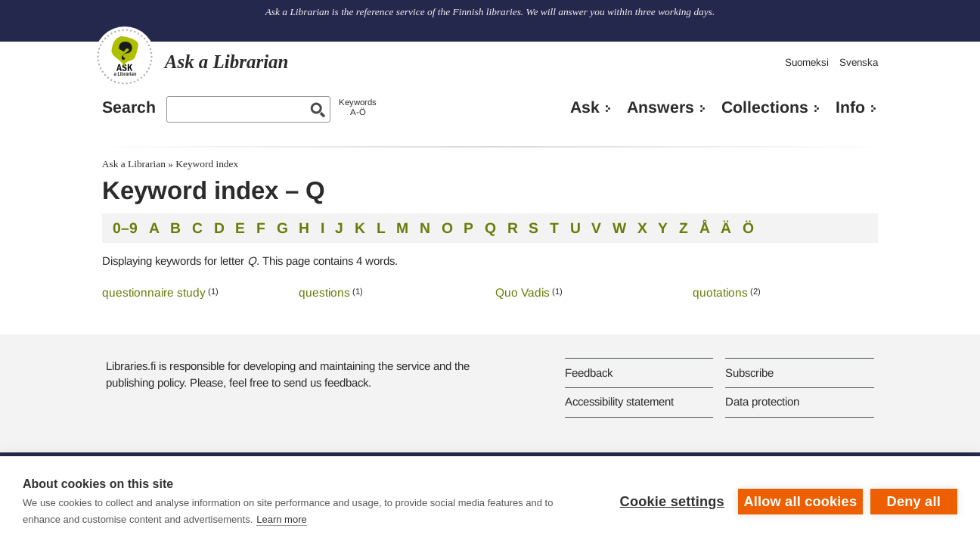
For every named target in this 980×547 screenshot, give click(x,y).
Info (850, 107)
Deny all (914, 502)
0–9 (125, 228)
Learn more (281, 519)
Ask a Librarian (134, 164)
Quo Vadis (523, 292)
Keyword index (207, 164)
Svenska (859, 62)
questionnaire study (154, 292)
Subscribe (749, 373)
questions (324, 292)
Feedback (589, 373)
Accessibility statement (619, 401)
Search (129, 107)
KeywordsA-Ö (358, 107)
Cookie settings (671, 502)
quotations (720, 292)
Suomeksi (807, 62)
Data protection (762, 401)
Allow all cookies (800, 502)
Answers (661, 107)
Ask (585, 107)
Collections (765, 107)
